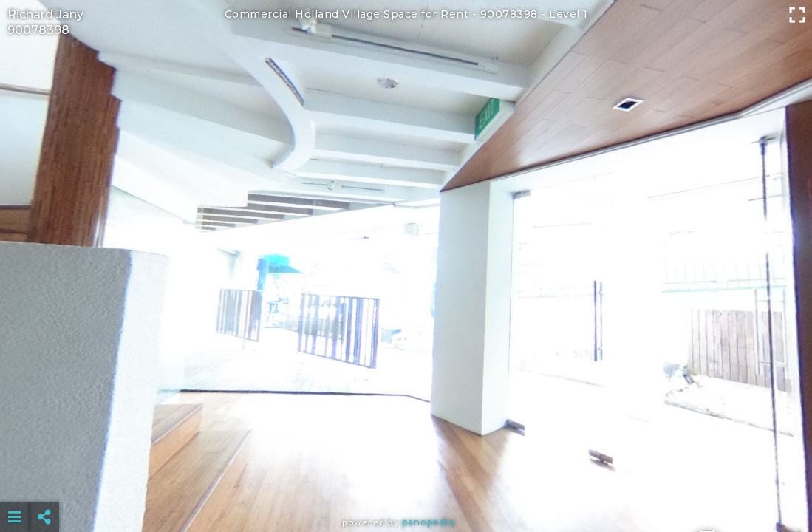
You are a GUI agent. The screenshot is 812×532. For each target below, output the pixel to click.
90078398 (38, 30)
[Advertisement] (406, 480)
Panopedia (429, 522)
